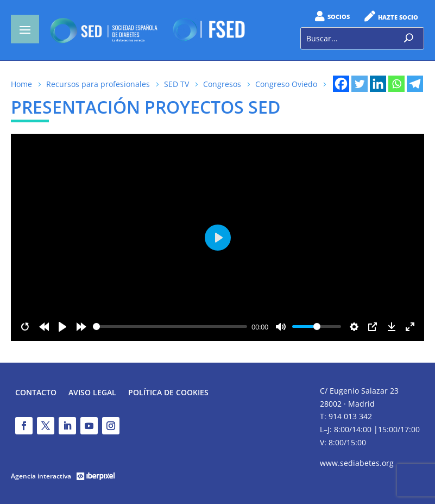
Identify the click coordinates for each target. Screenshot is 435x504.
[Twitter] (360, 84)
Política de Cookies (168, 393)
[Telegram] (415, 84)
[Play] (62, 327)
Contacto (36, 393)
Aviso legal (92, 393)
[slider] (170, 326)
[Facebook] (341, 84)
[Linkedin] (378, 84)
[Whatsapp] (396, 84)
